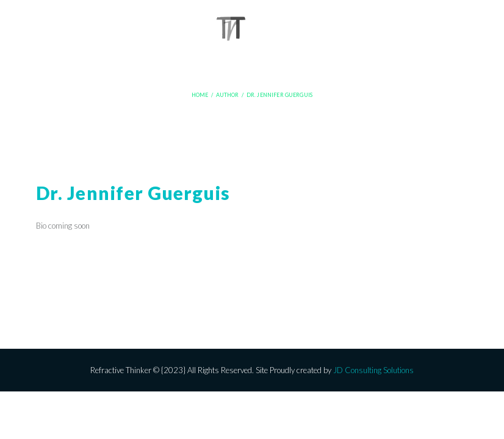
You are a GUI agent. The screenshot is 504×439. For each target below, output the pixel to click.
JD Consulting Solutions (373, 370)
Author (228, 95)
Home (200, 95)
